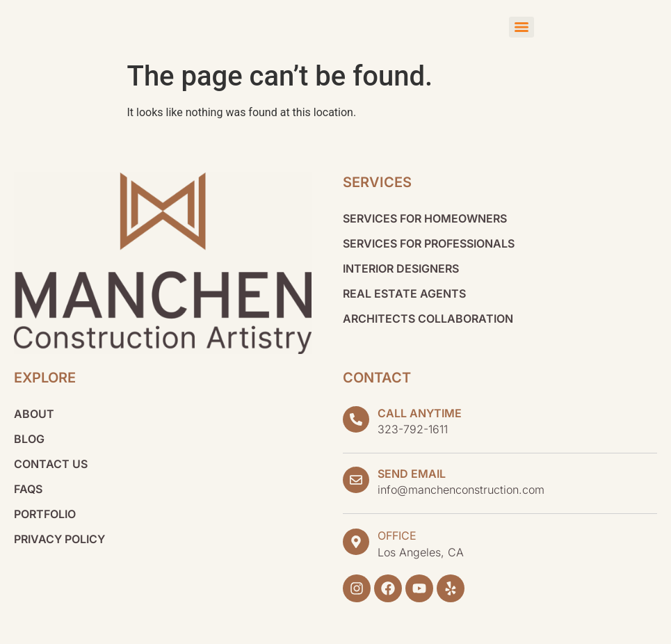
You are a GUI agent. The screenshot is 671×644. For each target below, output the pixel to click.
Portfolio (45, 514)
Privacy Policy (59, 539)
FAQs (28, 489)
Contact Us (51, 464)
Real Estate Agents (404, 293)
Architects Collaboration (428, 319)
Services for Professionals (429, 243)
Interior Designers (401, 268)
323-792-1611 (413, 429)
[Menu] (522, 27)
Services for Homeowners (425, 218)
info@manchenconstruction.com (461, 490)
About (34, 414)
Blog (29, 439)
